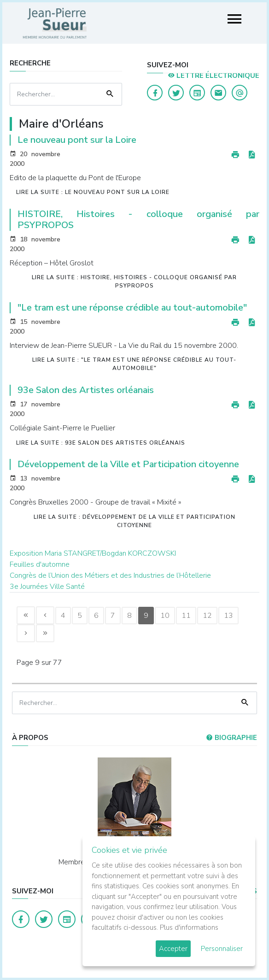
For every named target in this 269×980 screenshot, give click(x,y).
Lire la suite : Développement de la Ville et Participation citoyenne (134, 521)
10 (165, 616)
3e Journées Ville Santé (47, 587)
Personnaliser (222, 949)
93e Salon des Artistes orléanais (86, 390)
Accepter (173, 949)
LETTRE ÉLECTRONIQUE (213, 76)
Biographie (231, 738)
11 (186, 616)
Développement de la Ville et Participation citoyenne (128, 464)
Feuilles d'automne (40, 564)
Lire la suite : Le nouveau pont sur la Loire (93, 192)
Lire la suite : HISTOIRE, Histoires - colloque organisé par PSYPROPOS (134, 282)
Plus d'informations (189, 927)
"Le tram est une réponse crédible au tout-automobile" (132, 308)
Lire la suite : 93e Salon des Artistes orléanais (101, 443)
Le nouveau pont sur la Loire (77, 140)
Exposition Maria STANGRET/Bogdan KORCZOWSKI (93, 553)
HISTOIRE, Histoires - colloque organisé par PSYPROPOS (139, 220)
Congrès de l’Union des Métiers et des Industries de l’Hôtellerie (110, 575)
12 (207, 616)
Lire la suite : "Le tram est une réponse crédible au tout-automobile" (134, 364)
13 (228, 616)
